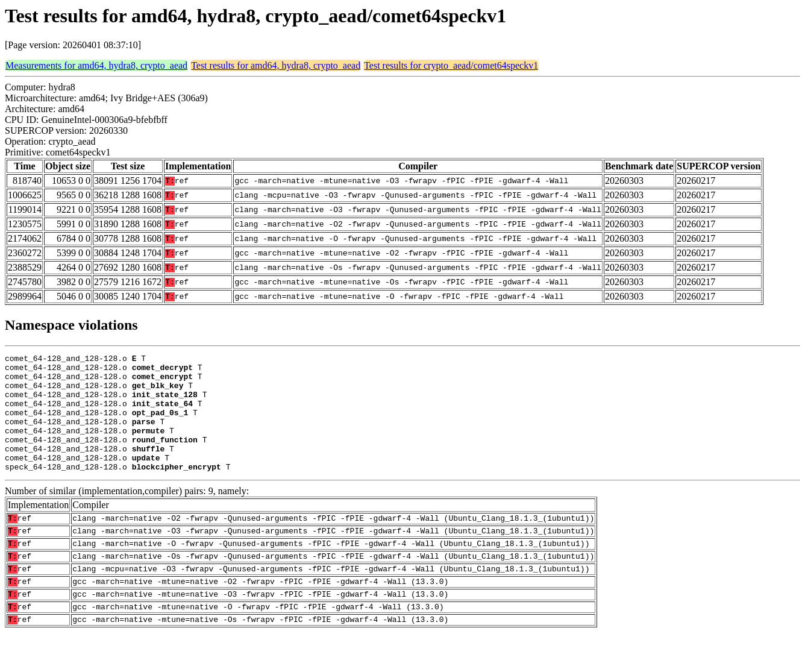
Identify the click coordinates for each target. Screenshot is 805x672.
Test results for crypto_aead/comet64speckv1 (451, 65)
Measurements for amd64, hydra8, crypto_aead (96, 65)
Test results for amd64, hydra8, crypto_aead (276, 65)
